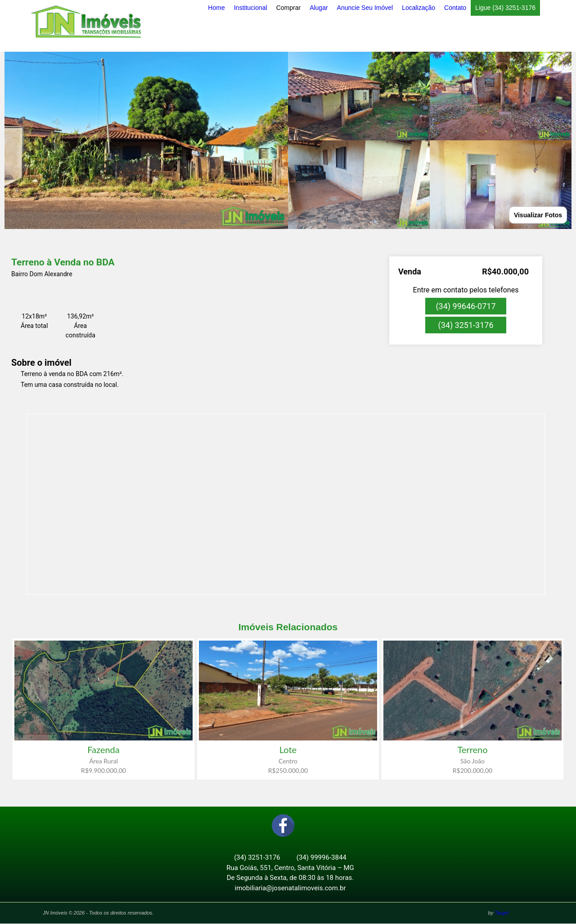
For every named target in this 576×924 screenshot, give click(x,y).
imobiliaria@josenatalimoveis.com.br (290, 888)
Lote (288, 749)
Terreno (472, 749)
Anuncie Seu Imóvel (365, 8)
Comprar (288, 8)
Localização (418, 8)
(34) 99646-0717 (466, 306)
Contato (455, 8)
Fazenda (103, 749)
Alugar (319, 8)
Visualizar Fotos (538, 215)
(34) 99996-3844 (322, 858)
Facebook (283, 826)
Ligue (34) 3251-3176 (505, 8)
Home (216, 8)
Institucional (251, 8)
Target (502, 913)
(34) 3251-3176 (466, 325)
